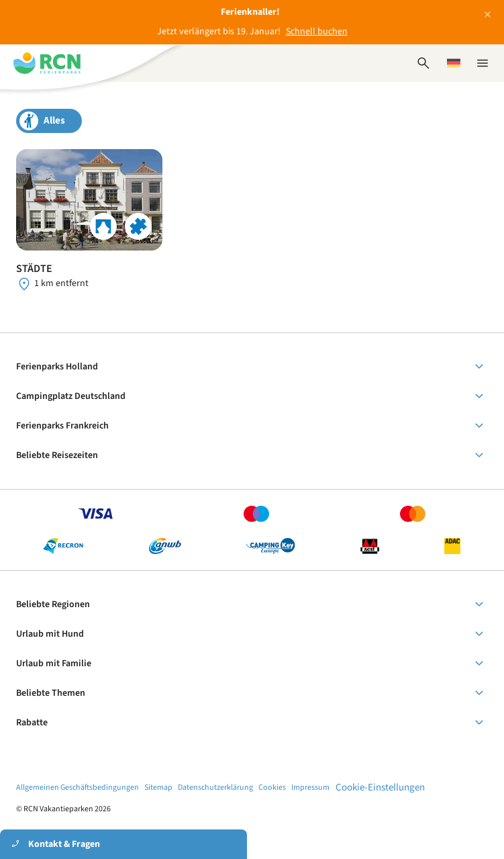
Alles (54, 121)
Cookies (272, 787)
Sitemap (158, 787)
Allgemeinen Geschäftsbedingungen (78, 787)
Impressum (310, 787)
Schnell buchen (317, 32)
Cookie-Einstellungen (380, 787)
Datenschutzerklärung (215, 787)
